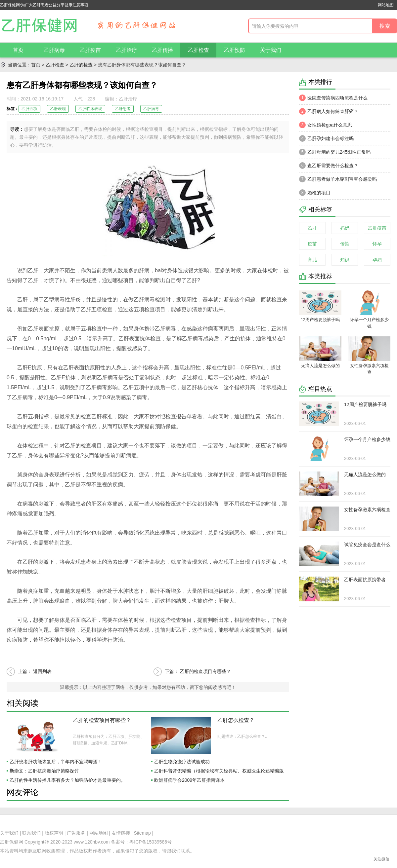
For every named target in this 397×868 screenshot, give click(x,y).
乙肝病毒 (54, 50)
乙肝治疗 (126, 50)
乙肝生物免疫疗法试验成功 (182, 762)
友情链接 (121, 833)
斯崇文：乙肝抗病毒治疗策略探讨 (44, 771)
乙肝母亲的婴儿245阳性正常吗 (335, 152)
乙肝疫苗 (90, 50)
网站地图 (386, 5)
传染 (345, 244)
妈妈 (345, 228)
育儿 (312, 260)
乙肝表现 (58, 109)
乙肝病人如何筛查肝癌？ (329, 111)
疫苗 (312, 244)
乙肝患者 (123, 109)
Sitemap (142, 833)
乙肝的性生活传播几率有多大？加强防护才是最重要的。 (67, 780)
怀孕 (377, 244)
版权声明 (54, 833)
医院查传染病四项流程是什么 (333, 98)
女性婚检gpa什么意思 (326, 125)
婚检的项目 (315, 193)
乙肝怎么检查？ (236, 720)
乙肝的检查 (81, 65)
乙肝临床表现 (90, 109)
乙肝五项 (29, 109)
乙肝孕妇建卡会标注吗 (326, 138)
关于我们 (271, 50)
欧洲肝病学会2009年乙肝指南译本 (189, 780)
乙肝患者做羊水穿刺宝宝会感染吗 (338, 179)
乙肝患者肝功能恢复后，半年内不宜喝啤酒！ (56, 762)
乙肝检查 (198, 50)
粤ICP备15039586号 (151, 842)
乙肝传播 (162, 50)
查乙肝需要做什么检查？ (329, 166)
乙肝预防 (235, 50)
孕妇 (377, 260)
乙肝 (312, 228)
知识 (345, 260)
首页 (18, 50)
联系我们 (31, 833)
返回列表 (42, 671)
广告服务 (76, 833)
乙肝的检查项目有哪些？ (205, 671)
